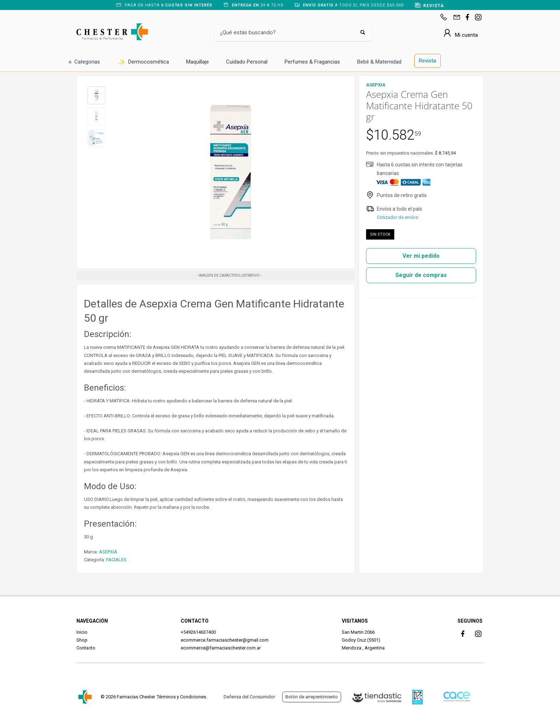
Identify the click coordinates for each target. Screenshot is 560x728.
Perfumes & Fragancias (312, 62)
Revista (427, 61)
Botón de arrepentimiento (312, 697)
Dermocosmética (144, 62)
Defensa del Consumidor (249, 697)
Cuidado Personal (247, 62)
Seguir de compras (421, 275)
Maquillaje (197, 62)
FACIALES (116, 560)
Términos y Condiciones (181, 697)
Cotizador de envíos (397, 217)
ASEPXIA (108, 552)
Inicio (82, 632)
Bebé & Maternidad (379, 62)
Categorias (84, 62)
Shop (82, 640)
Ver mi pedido (421, 256)
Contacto (86, 648)
